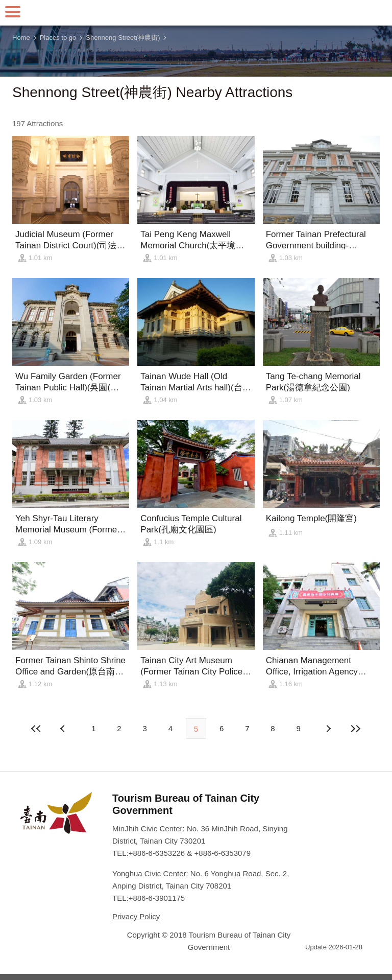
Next (64, 729)
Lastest (356, 729)
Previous (328, 729)
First (36, 729)
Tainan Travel (196, 13)
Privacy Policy (136, 916)
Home (21, 38)
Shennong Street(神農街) (123, 38)
